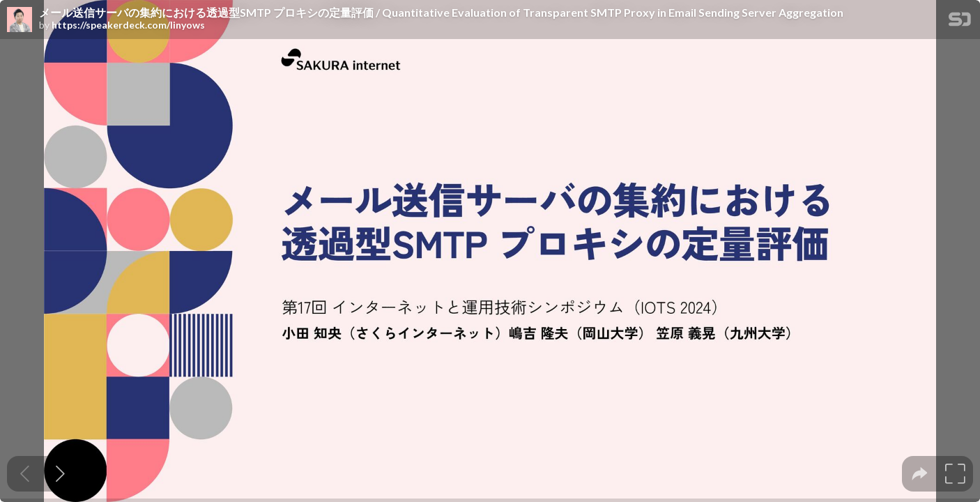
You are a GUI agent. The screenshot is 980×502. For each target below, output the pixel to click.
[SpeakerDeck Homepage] (960, 22)
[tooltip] (920, 474)
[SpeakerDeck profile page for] (20, 20)
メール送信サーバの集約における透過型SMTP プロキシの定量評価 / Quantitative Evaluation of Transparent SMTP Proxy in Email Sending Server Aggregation (441, 13)
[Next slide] (60, 474)
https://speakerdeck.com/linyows (128, 25)
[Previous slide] (25, 474)
